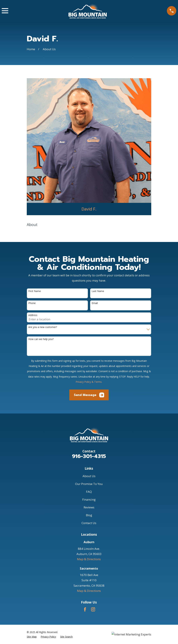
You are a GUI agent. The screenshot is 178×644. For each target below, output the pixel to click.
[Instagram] (93, 609)
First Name (35, 291)
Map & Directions (89, 559)
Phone (32, 303)
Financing (89, 499)
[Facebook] (85, 609)
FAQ (89, 492)
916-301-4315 (89, 456)
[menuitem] (32, 637)
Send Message (89, 395)
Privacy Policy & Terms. (89, 382)
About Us (89, 476)
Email (95, 303)
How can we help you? (41, 339)
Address (33, 315)
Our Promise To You (89, 484)
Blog (89, 515)
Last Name (98, 291)
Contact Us (89, 523)
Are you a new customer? (43, 327)
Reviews (89, 507)
